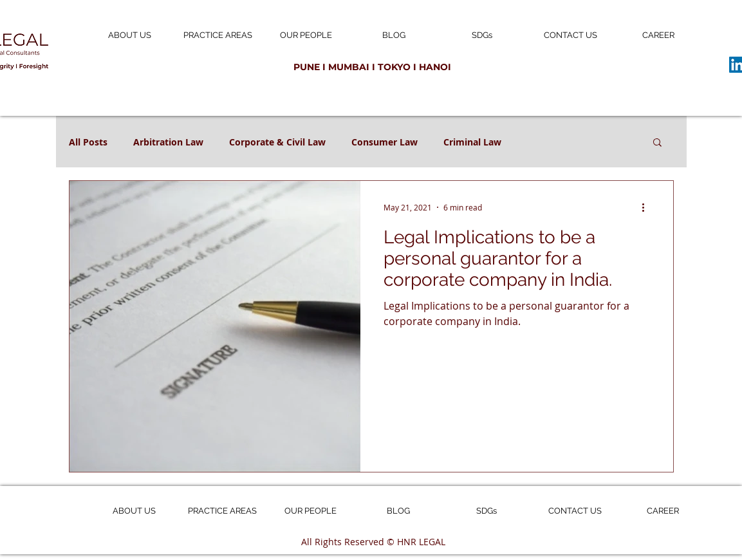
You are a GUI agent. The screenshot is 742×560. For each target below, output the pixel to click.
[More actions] (648, 207)
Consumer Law (385, 142)
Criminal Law (472, 142)
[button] (657, 143)
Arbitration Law (168, 142)
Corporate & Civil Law (277, 142)
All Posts (88, 142)
